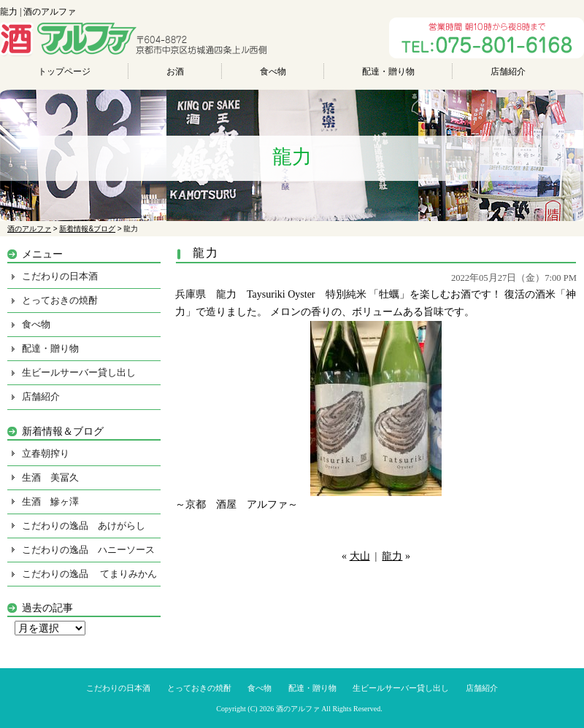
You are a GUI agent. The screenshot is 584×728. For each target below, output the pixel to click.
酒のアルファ (298, 709)
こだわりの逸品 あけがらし (84, 526)
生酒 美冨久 (50, 477)
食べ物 (273, 71)
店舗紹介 (508, 71)
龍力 (392, 556)
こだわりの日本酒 (60, 276)
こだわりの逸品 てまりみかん (89, 574)
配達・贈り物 (388, 71)
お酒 (175, 71)
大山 (360, 556)
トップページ (64, 71)
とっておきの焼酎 (60, 300)
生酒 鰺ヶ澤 (50, 502)
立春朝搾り (46, 453)
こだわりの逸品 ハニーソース (88, 550)
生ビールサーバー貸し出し (79, 372)
